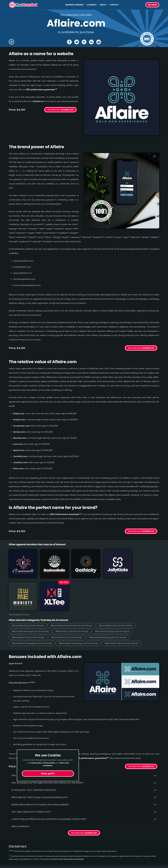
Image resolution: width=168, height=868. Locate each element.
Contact (114, 5)
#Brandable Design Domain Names (117, 593)
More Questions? (20, 788)
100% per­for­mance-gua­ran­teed (92, 720)
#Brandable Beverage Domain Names (31, 593)
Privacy (51, 860)
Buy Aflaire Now (54, 110)
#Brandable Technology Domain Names (82, 605)
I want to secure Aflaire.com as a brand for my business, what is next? (49, 781)
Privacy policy (49, 763)
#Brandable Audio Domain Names (121, 587)
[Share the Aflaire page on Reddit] (99, 42)
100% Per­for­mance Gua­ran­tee (66, 514)
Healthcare (15, 845)
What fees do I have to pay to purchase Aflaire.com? (40, 759)
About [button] (103, 5)
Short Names (16, 840)
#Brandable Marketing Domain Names (113, 599)
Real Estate (15, 850)
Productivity (15, 865)
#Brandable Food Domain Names (29, 599)
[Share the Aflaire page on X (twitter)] (77, 42)
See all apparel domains (19, 576)
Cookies (51, 865)
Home (50, 840)
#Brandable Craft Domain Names (75, 593)
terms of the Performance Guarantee (68, 821)
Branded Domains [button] (74, 5)
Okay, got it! (48, 773)
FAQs (50, 850)
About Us (52, 845)
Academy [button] (92, 5)
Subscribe (152, 851)
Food (11, 860)
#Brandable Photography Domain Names (33, 605)
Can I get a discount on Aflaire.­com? (31, 773)
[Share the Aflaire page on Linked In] (91, 42)
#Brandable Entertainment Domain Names (74, 587)
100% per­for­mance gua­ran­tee (41, 90)
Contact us (38, 101)
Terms (50, 855)
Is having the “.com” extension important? (34, 752)
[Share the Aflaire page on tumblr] (84, 42)
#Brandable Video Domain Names (127, 605)
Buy (152, 5)
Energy (12, 855)
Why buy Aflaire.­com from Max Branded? (33, 737)
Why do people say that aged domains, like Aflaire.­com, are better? (48, 744)
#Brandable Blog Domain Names (29, 587)
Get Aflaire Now (135, 728)
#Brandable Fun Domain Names (70, 599)
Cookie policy (36, 763)
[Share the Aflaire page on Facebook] (69, 42)
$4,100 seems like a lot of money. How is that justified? (40, 766)
